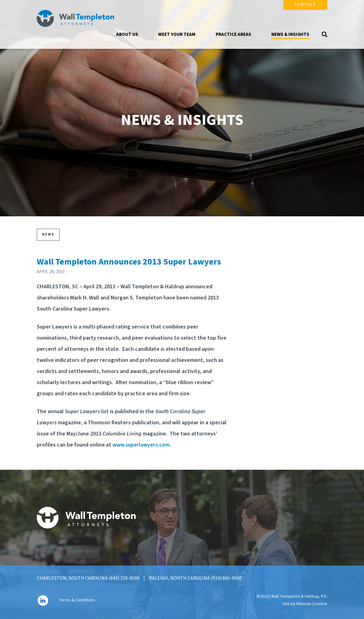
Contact (305, 5)
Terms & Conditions (77, 600)
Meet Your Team (177, 34)
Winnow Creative (312, 604)
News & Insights (290, 34)
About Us (127, 34)
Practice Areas (233, 34)
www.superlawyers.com (141, 445)
